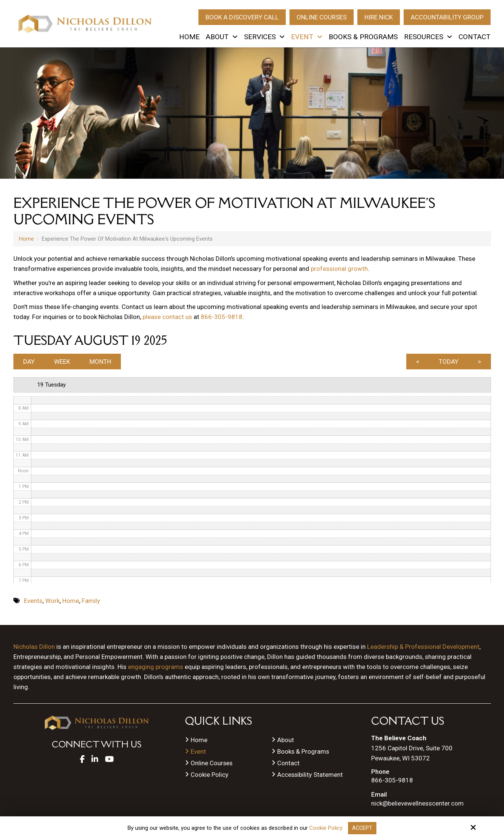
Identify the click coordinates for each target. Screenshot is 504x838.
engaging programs (156, 669)
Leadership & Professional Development (423, 648)
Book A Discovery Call (242, 17)
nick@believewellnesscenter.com (417, 805)
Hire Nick (379, 17)
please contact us (167, 317)
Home (26, 239)
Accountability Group (447, 17)
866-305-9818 (222, 317)
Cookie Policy (325, 828)
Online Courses (322, 17)
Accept (362, 828)
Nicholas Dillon (34, 648)
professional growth (339, 269)
